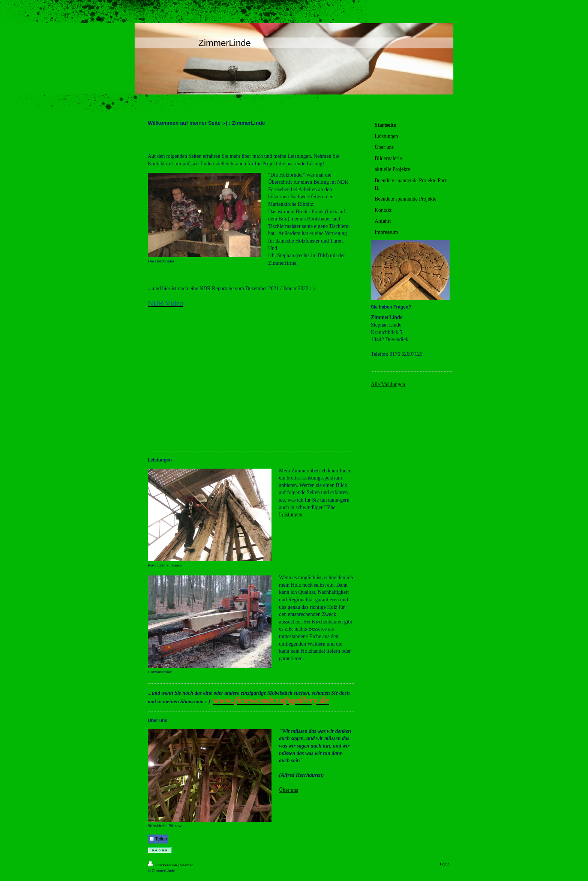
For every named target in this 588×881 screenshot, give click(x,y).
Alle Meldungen (388, 384)
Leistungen (291, 515)
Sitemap (187, 865)
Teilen (158, 839)
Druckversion (162, 865)
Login (445, 864)
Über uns (289, 790)
